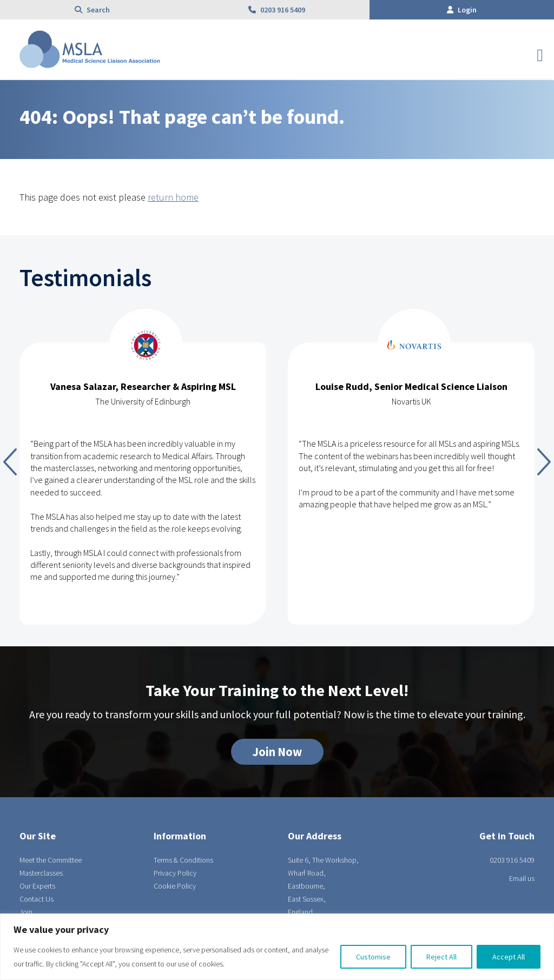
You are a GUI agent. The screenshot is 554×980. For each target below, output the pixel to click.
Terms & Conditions (183, 860)
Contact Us (37, 899)
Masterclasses (41, 873)
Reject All (441, 957)
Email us (522, 878)
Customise (373, 957)
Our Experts (37, 886)
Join (26, 912)
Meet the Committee (51, 860)
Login (462, 10)
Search (92, 10)
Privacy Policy (175, 873)
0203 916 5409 (277, 10)
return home (173, 197)
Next (544, 462)
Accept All (509, 957)
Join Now (277, 752)
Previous (10, 462)
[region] (277, 947)
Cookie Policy (175, 886)
